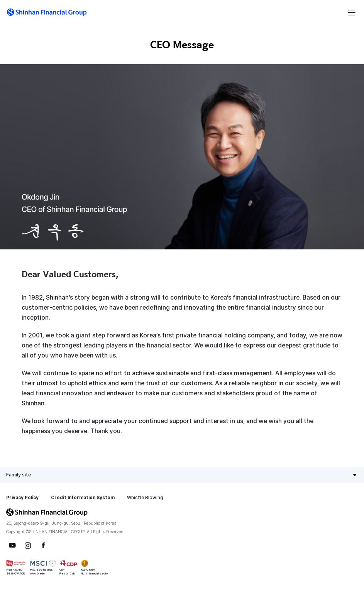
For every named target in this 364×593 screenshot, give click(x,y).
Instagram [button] (28, 546)
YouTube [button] (12, 546)
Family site (19, 475)
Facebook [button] (43, 546)
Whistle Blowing (145, 498)
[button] (47, 12)
